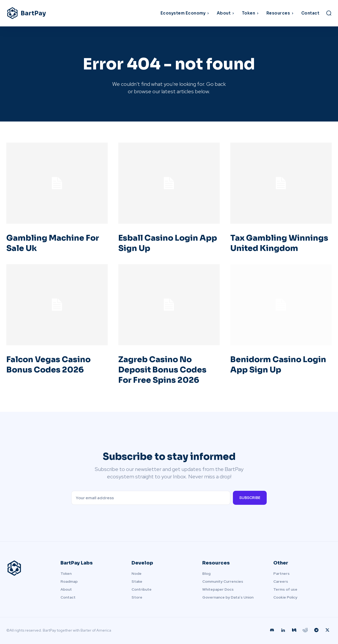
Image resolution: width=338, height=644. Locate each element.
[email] (151, 498)
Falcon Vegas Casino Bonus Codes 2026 (49, 365)
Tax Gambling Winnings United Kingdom (279, 243)
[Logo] (47, 13)
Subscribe (250, 498)
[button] (329, 13)
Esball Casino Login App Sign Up (158, 243)
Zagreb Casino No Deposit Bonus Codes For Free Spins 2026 (162, 370)
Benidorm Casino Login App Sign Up (278, 365)
